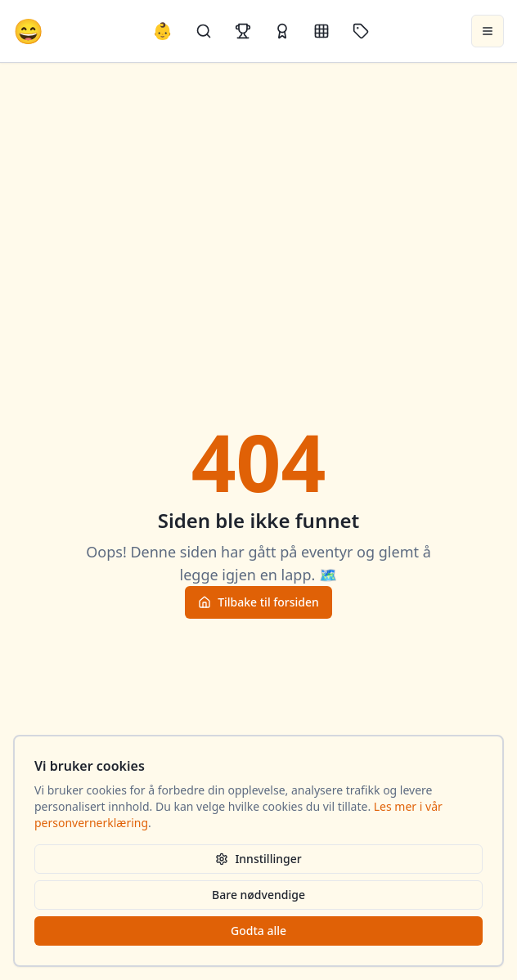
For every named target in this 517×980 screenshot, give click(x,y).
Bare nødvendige (258, 895)
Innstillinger (258, 859)
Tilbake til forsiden (258, 602)
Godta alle (258, 931)
